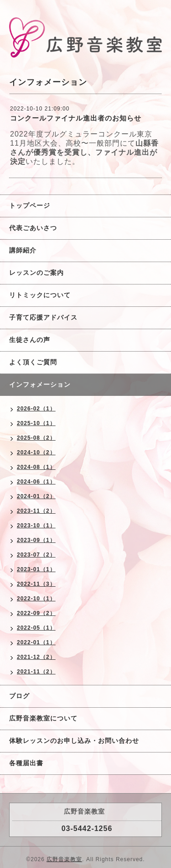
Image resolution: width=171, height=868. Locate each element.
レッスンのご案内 (36, 273)
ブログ (19, 696)
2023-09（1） (36, 540)
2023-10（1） (36, 526)
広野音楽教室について (43, 718)
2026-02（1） (36, 409)
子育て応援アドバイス (43, 317)
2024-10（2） (36, 452)
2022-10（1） (36, 599)
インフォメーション (40, 384)
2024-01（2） (36, 496)
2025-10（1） (36, 423)
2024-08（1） (36, 467)
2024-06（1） (36, 482)
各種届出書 (26, 763)
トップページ (30, 205)
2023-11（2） (36, 511)
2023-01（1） (36, 569)
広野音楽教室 (64, 859)
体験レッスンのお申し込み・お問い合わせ (74, 741)
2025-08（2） (36, 438)
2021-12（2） (36, 657)
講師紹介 (23, 250)
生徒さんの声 (30, 340)
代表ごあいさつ (33, 228)
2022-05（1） (36, 628)
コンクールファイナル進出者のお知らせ (76, 118)
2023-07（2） (36, 555)
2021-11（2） (36, 672)
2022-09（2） (36, 613)
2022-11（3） (36, 584)
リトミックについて (40, 295)
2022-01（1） (36, 642)
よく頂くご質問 (33, 362)
